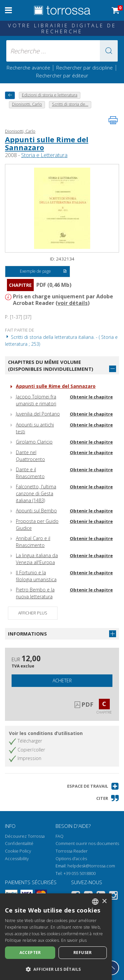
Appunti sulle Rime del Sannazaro (47, 143)
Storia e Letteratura (44, 155)
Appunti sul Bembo (36, 511)
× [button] (104, 901)
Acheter (62, 681)
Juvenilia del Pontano (38, 414)
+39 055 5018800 (80, 873)
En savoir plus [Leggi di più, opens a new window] (74, 940)
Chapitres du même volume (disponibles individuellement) (51, 365)
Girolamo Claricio (34, 442)
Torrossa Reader (72, 851)
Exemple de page (43, 272)
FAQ (60, 836)
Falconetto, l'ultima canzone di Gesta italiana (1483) (36, 493)
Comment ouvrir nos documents (87, 844)
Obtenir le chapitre (91, 397)
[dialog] (56, 937)
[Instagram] (113, 897)
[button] (109, 51)
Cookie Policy (18, 851)
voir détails (73, 303)
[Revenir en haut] (112, 968)
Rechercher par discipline (84, 68)
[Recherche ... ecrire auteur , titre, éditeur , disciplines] (62, 51)
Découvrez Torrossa (25, 836)
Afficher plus (33, 613)
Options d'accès (71, 859)
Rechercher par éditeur (62, 75)
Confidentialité (19, 844)
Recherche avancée (29, 68)
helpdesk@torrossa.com (91, 866)
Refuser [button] (83, 953)
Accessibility (17, 859)
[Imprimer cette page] (113, 120)
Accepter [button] (30, 953)
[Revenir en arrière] (10, 95)
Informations (27, 634)
